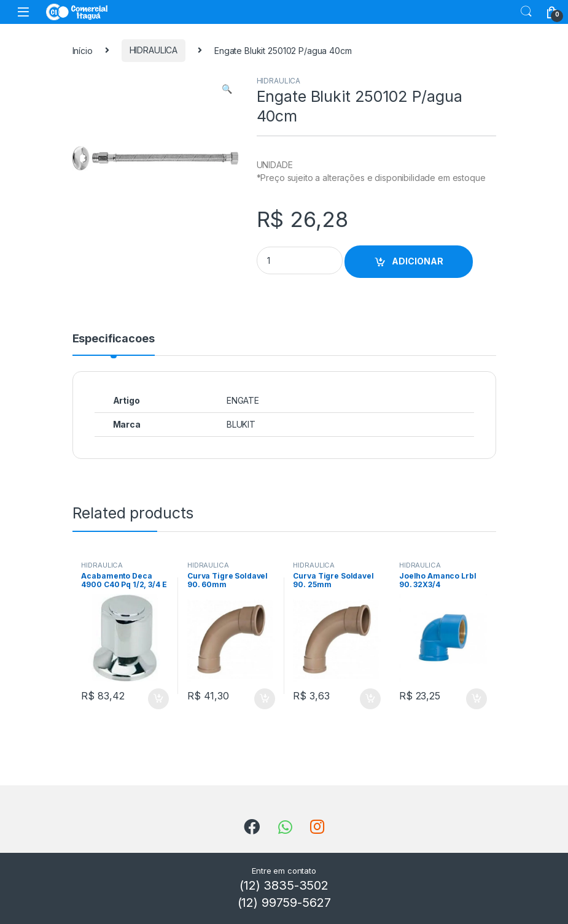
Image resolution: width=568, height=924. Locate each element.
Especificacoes (114, 339)
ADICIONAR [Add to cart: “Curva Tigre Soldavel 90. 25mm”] (370, 699)
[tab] (114, 344)
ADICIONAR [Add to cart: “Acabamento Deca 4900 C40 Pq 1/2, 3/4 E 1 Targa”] (158, 699)
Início (83, 50)
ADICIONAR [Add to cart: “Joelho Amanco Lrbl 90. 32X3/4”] (477, 699)
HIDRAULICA (154, 50)
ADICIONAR (418, 261)
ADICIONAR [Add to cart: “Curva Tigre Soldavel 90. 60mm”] (265, 699)
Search (526, 12)
